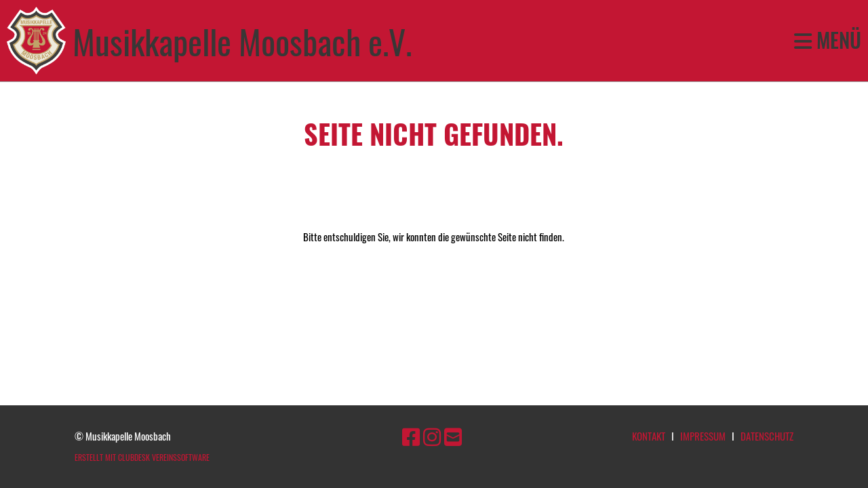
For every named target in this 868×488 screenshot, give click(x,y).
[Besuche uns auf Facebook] (411, 435)
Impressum (703, 436)
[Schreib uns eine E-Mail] (453, 435)
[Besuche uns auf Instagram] (432, 435)
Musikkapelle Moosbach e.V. (242, 41)
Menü (828, 41)
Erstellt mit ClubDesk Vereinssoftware (142, 457)
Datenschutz (767, 436)
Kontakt (649, 436)
